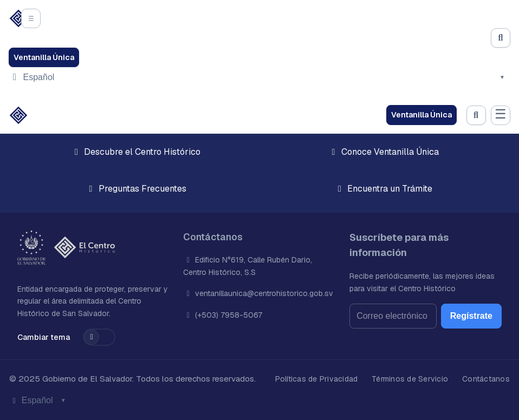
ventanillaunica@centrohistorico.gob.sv (263, 293)
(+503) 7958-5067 (228, 315)
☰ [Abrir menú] (501, 114)
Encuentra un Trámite (383, 189)
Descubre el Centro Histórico (136, 152)
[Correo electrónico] (393, 316)
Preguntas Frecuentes (136, 189)
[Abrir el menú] (31, 18)
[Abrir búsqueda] (501, 38)
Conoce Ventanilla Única (384, 152)
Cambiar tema (44, 337)
